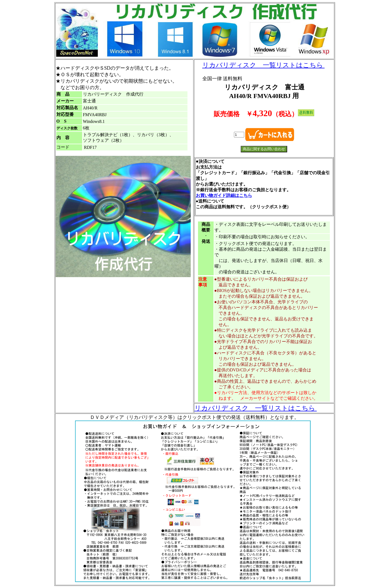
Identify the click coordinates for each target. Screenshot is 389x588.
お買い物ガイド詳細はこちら (224, 195)
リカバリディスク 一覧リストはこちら (264, 65)
